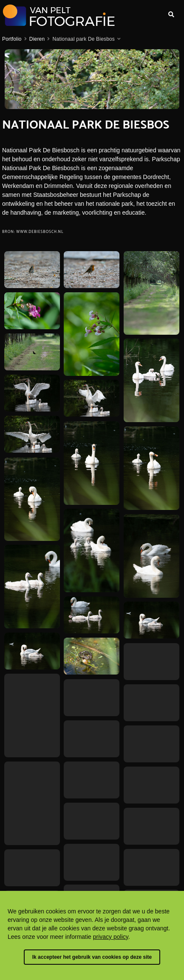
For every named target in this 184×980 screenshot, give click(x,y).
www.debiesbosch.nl (40, 232)
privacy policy (111, 937)
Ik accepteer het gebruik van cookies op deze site (92, 957)
